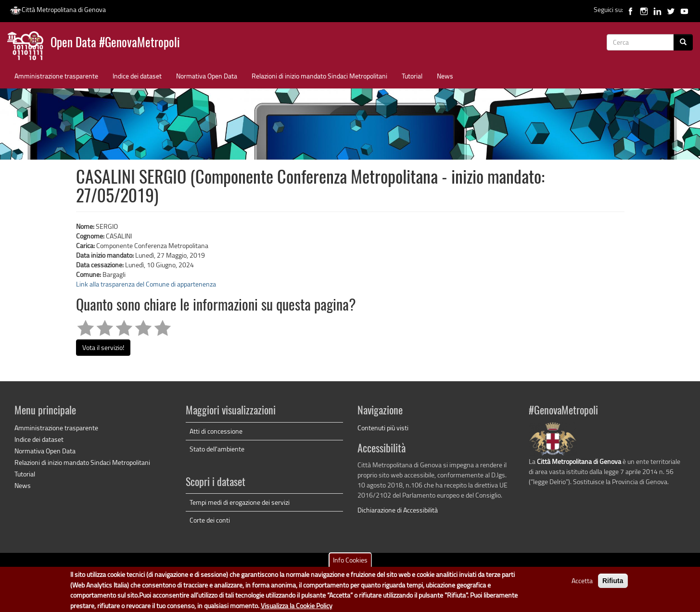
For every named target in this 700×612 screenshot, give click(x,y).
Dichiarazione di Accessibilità (398, 510)
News (445, 76)
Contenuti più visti (383, 428)
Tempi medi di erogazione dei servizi (240, 502)
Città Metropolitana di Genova (58, 9)
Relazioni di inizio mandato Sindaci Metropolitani (319, 76)
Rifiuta (613, 585)
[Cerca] (683, 42)
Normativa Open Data (207, 76)
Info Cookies (350, 564)
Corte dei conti (210, 520)
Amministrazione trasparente (56, 76)
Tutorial (412, 76)
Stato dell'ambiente (217, 449)
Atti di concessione (216, 431)
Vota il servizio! (103, 347)
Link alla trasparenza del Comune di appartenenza (146, 284)
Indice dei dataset (137, 76)
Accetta (582, 584)
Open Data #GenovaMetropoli (115, 44)
